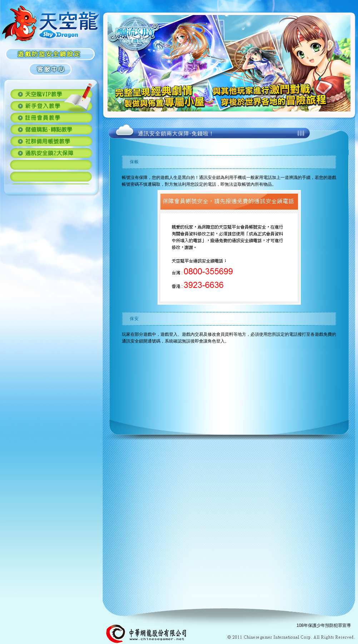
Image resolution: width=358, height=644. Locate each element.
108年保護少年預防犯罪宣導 (324, 625)
